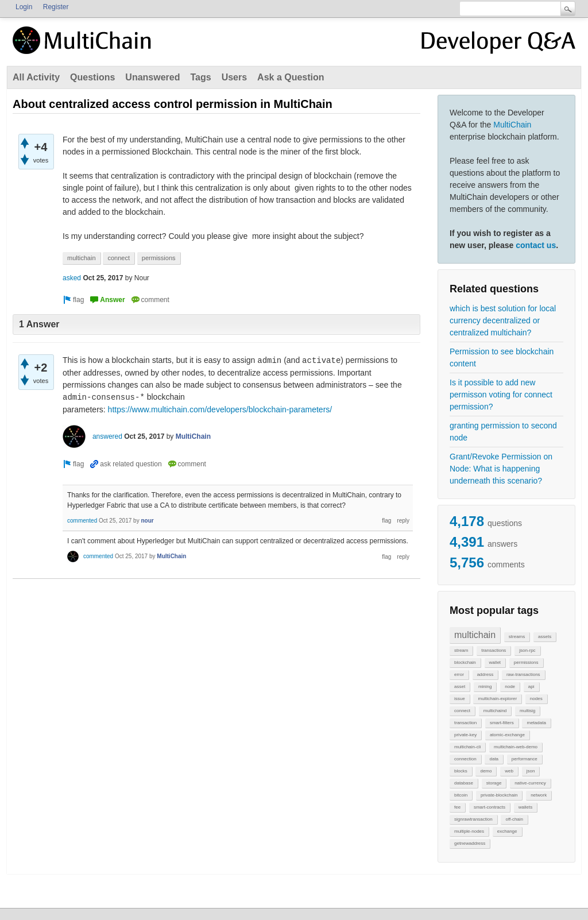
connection (465, 759)
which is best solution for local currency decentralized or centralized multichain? (503, 320)
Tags (200, 77)
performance (525, 759)
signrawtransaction (473, 819)
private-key (465, 735)
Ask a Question (291, 77)
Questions (92, 77)
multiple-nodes (469, 831)
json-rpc (527, 650)
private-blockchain (499, 795)
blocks (461, 771)
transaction (465, 723)
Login (24, 7)
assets (545, 637)
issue (460, 699)
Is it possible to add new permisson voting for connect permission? (501, 395)
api (531, 687)
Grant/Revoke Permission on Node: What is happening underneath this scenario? (501, 469)
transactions (494, 650)
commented (82, 521)
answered (107, 436)
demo (486, 771)
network (539, 795)
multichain (475, 635)
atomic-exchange (507, 735)
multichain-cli (467, 747)
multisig (527, 711)
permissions (526, 662)
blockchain (465, 662)
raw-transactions (523, 674)
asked (72, 278)
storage (494, 783)
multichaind (495, 711)
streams (517, 637)
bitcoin (461, 795)
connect (462, 711)
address (485, 674)
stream (461, 650)
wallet (495, 662)
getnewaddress (470, 843)
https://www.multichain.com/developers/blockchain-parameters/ (220, 409)
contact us (536, 245)
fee (457, 807)
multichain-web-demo (516, 747)
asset (460, 687)
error (459, 674)
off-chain (514, 819)
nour (147, 521)
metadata (536, 723)
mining (485, 687)
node (510, 687)
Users (234, 77)
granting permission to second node (503, 432)
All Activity (36, 77)
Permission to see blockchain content (502, 357)
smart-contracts (490, 807)
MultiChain (512, 125)
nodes (536, 699)
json (531, 771)
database (464, 783)
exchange (507, 831)
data (494, 759)
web (509, 771)
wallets (525, 807)
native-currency (530, 783)
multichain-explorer (497, 699)
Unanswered (152, 77)
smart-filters (502, 723)
